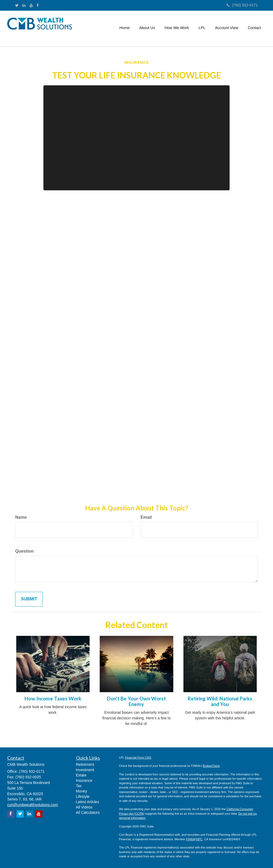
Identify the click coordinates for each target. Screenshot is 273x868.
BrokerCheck (211, 766)
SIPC (199, 839)
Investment (85, 770)
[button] (147, 28)
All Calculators (88, 812)
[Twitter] (17, 5)
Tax (79, 786)
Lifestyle (83, 796)
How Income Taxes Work (53, 699)
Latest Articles (88, 802)
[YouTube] (31, 5)
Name (21, 517)
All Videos (84, 807)
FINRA (190, 839)
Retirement (85, 764)
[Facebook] (38, 5)
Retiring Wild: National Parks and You (220, 701)
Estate (81, 775)
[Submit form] (29, 599)
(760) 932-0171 (242, 5)
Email (146, 517)
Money (82, 791)
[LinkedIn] (24, 5)
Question (24, 551)
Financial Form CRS (138, 758)
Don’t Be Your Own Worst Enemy (136, 701)
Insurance (84, 780)
